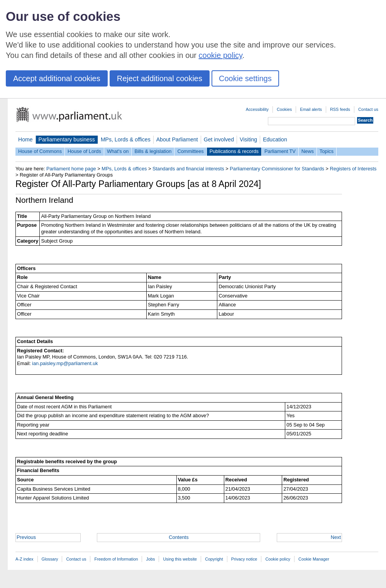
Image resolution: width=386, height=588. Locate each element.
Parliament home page (71, 169)
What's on (118, 151)
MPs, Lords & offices (126, 139)
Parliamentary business (67, 139)
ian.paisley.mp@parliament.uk (65, 363)
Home (25, 139)
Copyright (214, 559)
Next (336, 537)
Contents (179, 537)
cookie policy (221, 55)
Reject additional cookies (160, 78)
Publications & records (234, 151)
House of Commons (40, 151)
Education (275, 139)
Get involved (219, 139)
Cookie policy (278, 559)
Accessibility (257, 109)
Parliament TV (280, 151)
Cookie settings (245, 78)
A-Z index (25, 559)
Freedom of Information (116, 559)
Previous (26, 537)
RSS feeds (340, 109)
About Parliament (177, 139)
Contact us (368, 109)
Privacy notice (244, 559)
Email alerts (311, 109)
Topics (327, 151)
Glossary (50, 559)
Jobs (150, 559)
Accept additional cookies (57, 78)
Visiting (248, 139)
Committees (190, 151)
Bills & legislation (153, 151)
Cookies (284, 109)
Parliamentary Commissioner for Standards (277, 169)
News (308, 151)
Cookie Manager (314, 559)
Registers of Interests (353, 169)
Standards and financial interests (188, 169)
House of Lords (84, 151)
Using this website (180, 559)
